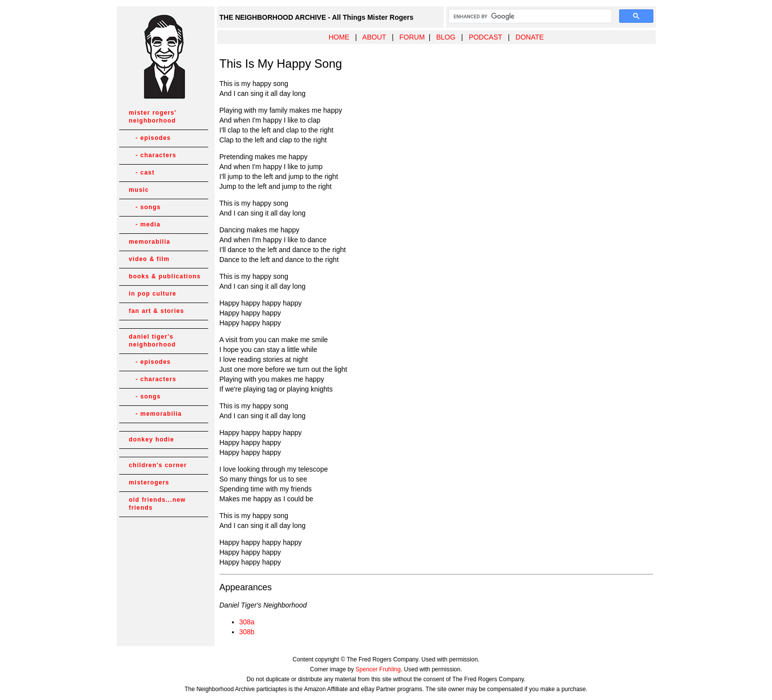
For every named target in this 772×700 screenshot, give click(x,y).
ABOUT (374, 37)
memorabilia (150, 242)
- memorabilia (156, 414)
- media (145, 224)
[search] (529, 16)
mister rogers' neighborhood (153, 117)
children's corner (158, 465)
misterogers (149, 482)
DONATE (529, 37)
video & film (149, 259)
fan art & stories (157, 311)
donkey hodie (152, 439)
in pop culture (153, 294)
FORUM (412, 37)
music (139, 190)
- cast (142, 173)
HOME (339, 37)
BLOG (446, 37)
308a (247, 622)
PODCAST (485, 37)
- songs (145, 207)
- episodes (150, 138)
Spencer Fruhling (378, 669)
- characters (153, 155)
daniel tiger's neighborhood (153, 341)
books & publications (165, 276)
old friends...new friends (158, 504)
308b (247, 632)
